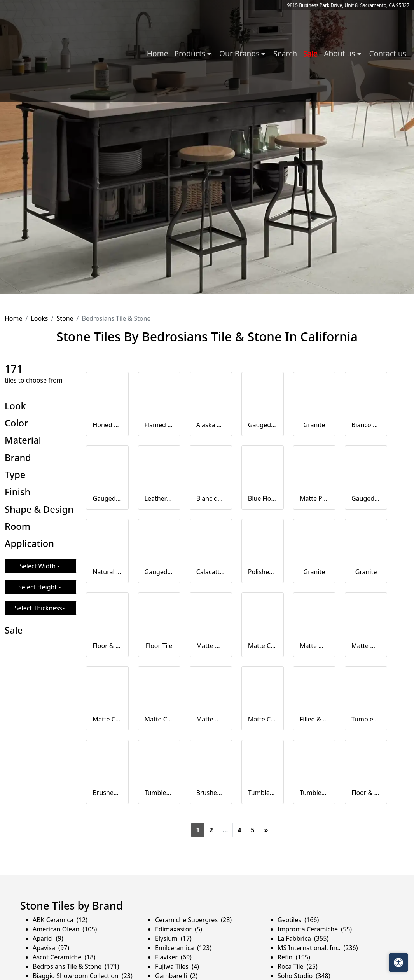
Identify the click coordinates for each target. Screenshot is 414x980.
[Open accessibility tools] (398, 963)
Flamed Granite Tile (159, 425)
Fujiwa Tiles (177, 966)
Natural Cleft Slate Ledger (107, 572)
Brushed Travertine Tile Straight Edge (107, 793)
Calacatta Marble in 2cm (211, 572)
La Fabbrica (303, 938)
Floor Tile (159, 646)
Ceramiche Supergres (193, 920)
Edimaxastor (179, 929)
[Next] (266, 830)
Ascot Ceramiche (64, 957)
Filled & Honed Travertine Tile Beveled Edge (314, 719)
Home (158, 53)
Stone (65, 318)
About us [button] (340, 53)
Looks (39, 318)
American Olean (65, 929)
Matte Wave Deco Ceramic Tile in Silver (314, 646)
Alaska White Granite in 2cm (211, 425)
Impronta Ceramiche (315, 929)
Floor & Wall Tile (107, 646)
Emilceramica (183, 948)
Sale (310, 53)
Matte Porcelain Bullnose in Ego (314, 498)
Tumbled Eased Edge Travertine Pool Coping (159, 793)
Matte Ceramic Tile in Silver (107, 719)
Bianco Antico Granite (366, 425)
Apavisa (51, 948)
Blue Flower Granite (263, 498)
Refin (294, 957)
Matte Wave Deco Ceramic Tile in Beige (211, 719)
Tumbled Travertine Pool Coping (314, 793)
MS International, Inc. (318, 948)
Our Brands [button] (240, 53)
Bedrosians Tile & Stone (76, 966)
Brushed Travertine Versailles (211, 793)
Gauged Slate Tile (263, 425)
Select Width (38, 566)
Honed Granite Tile (107, 425)
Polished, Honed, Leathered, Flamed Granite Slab (263, 572)
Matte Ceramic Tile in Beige (263, 719)
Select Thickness (38, 608)
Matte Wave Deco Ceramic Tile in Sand (366, 646)
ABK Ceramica (60, 920)
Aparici (48, 938)
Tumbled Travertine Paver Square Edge (366, 719)
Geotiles (298, 920)
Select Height (38, 587)
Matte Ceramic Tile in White (263, 646)
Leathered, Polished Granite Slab (159, 498)
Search (285, 53)
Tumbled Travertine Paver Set (263, 793)
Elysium (173, 938)
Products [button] (191, 53)
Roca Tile (298, 966)
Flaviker (173, 957)
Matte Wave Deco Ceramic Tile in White (211, 646)
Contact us (388, 53)
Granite (314, 425)
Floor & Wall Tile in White (366, 793)
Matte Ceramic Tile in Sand (159, 719)
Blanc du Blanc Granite (211, 498)
